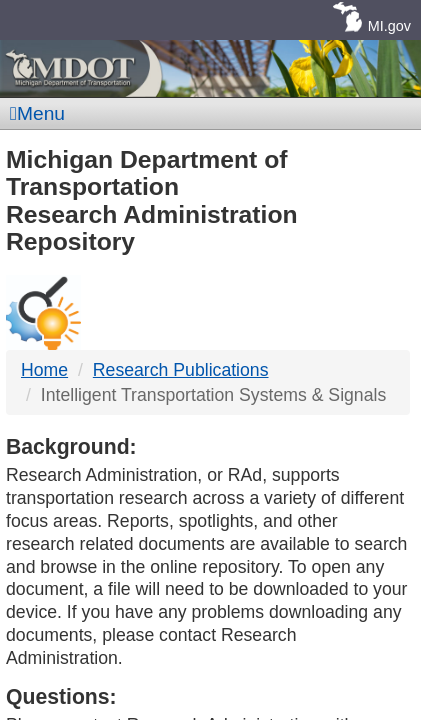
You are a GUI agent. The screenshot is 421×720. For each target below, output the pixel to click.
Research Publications (181, 370)
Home (44, 370)
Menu (37, 113)
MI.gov (389, 26)
